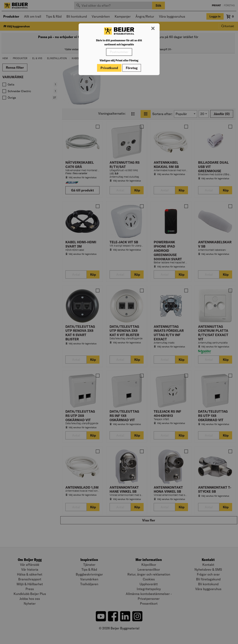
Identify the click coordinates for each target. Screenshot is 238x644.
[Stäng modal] (153, 29)
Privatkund (109, 68)
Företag (132, 68)
